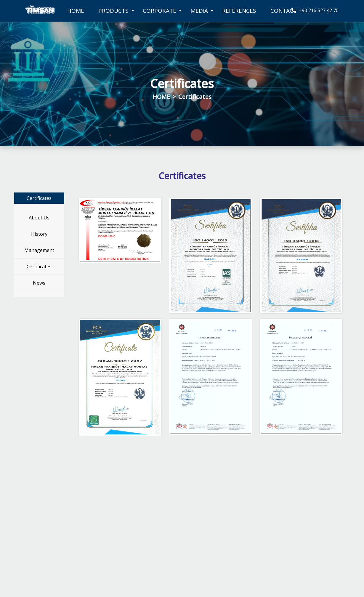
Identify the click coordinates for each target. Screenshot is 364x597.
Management (39, 250)
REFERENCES (239, 11)
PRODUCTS (113, 11)
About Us (39, 218)
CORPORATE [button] (159, 11)
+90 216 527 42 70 (315, 10)
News (39, 283)
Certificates (39, 267)
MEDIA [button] (199, 11)
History (39, 234)
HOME (76, 11)
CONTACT (284, 11)
